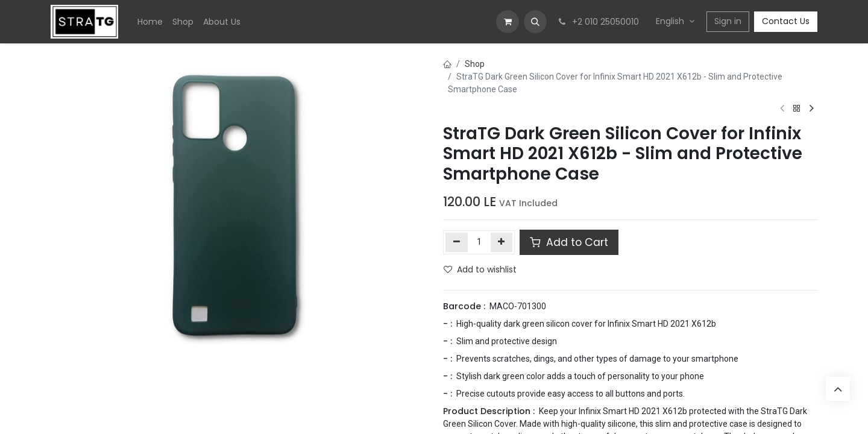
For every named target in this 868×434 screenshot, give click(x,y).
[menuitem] (150, 22)
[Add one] (502, 242)
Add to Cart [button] (569, 242)
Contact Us (786, 21)
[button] (535, 22)
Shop (475, 64)
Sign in (728, 21)
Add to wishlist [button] (480, 269)
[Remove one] (457, 242)
